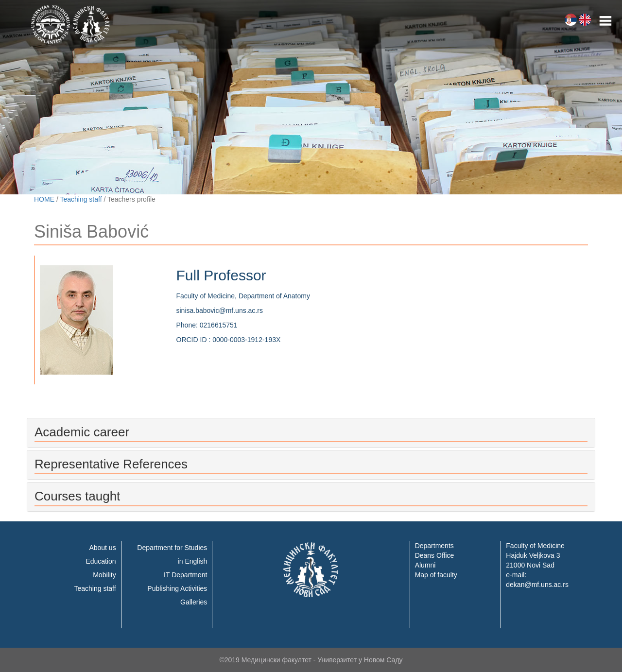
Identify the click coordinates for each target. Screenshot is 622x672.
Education (101, 561)
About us (102, 548)
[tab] (311, 433)
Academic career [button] (82, 432)
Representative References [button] (111, 464)
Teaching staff (81, 199)
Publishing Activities (177, 588)
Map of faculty (436, 575)
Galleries (194, 602)
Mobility (104, 575)
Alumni (425, 565)
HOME (44, 199)
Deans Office (435, 555)
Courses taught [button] (77, 496)
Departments (434, 546)
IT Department (185, 575)
